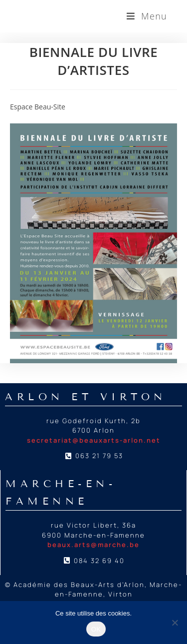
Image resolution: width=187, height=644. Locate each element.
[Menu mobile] (147, 16)
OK (96, 629)
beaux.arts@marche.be (93, 545)
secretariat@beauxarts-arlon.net (94, 440)
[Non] (175, 623)
